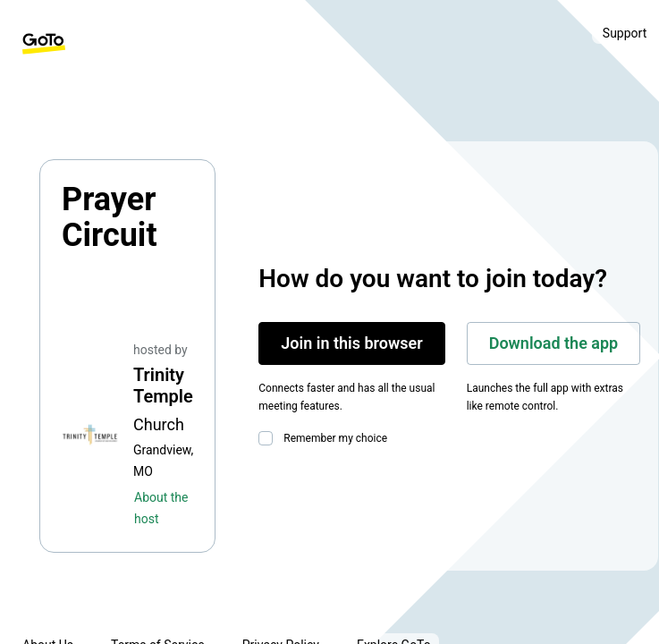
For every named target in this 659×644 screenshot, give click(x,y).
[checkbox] (269, 438)
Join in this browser (351, 343)
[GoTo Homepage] (44, 44)
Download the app (554, 343)
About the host (161, 508)
